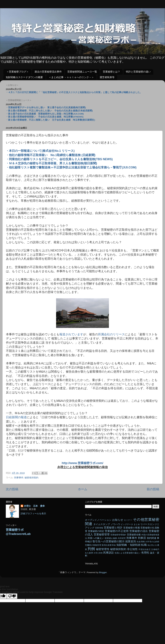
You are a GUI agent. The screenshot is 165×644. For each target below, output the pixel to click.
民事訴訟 (109, 553)
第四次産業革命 (109, 545)
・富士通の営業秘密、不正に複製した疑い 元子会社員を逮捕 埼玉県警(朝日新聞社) (50, 120)
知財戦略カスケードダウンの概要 (24, 77)
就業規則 (131, 541)
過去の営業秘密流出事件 (48, 72)
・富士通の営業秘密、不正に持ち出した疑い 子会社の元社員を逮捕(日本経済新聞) (49, 111)
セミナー (128, 520)
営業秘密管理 (102, 534)
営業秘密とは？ (111, 72)
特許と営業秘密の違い (138, 72)
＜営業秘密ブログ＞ (18, 72)
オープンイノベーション (98, 520)
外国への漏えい (96, 538)
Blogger (103, 572)
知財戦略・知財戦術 (129, 545)
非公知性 (132, 549)
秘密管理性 (103, 549)
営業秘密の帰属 (132, 528)
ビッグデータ (127, 524)
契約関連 (152, 538)
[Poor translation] (12, 596)
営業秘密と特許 (113, 527)
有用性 (145, 553)
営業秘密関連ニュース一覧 (82, 72)
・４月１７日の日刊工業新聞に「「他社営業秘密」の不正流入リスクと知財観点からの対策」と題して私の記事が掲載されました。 (74, 92)
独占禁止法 (152, 545)
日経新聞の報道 (16, 417)
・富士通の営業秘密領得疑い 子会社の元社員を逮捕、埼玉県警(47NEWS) (45, 117)
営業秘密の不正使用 (117, 531)
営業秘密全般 (134, 535)
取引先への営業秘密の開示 (108, 541)
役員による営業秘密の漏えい (128, 553)
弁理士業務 (98, 553)
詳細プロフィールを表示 (33, 514)
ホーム (83, 489)
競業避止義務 (111, 538)
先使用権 (141, 542)
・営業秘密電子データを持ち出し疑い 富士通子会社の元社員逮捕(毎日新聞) (46, 108)
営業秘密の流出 (139, 531)
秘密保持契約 (32, 478)
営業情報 (99, 528)
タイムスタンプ (102, 524)
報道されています (71, 334)
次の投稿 (12, 489)
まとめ (137, 524)
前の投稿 (153, 489)
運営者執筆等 (107, 77)
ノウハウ (115, 524)
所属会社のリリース (111, 334)
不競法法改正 (144, 549)
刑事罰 (142, 538)
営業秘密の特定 (96, 531)
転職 (144, 545)
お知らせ (118, 520)
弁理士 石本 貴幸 (34, 506)
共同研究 (122, 538)
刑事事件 (19, 478)
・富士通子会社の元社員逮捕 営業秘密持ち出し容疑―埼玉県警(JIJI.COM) (45, 114)
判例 (91, 549)
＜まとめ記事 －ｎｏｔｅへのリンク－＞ (71, 77)
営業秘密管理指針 (118, 535)
